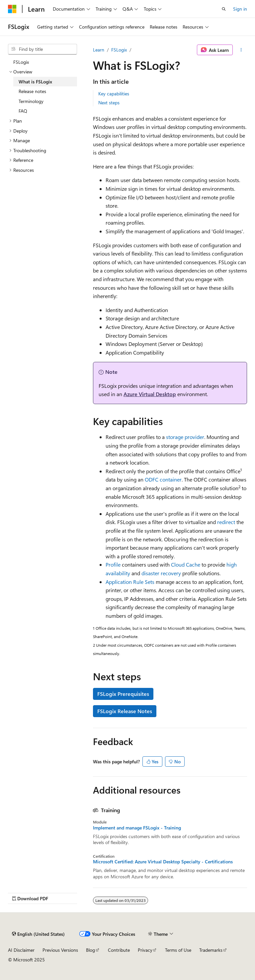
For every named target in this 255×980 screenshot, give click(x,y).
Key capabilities (114, 94)
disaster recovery (161, 573)
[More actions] (241, 50)
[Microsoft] (12, 9)
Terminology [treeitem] (31, 101)
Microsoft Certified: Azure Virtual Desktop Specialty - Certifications (163, 862)
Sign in (240, 9)
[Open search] (224, 9)
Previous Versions (60, 950)
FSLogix (119, 50)
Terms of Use (178, 950)
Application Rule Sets (130, 582)
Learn (99, 50)
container (171, 479)
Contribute (119, 950)
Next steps (109, 103)
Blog (90, 950)
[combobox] (42, 49)
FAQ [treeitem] (23, 111)
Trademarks (211, 950)
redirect (226, 522)
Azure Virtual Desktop (150, 394)
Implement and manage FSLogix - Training (137, 828)
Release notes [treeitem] (32, 91)
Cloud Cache (186, 564)
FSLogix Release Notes (125, 711)
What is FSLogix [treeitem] (35, 82)
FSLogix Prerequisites (123, 694)
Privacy (145, 950)
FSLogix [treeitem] (21, 62)
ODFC (152, 479)
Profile (113, 564)
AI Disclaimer (21, 950)
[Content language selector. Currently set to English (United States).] (38, 934)
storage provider (185, 437)
